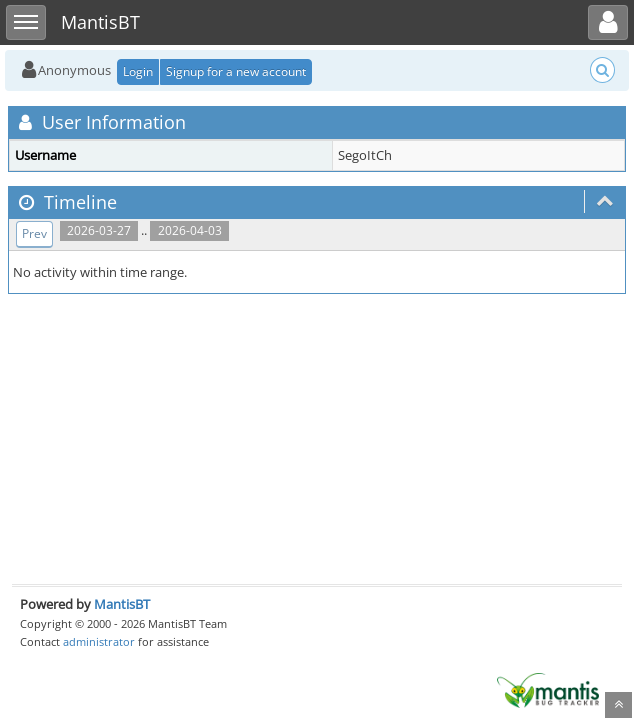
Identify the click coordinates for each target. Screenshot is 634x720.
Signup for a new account (236, 71)
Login (138, 71)
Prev (34, 233)
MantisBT (122, 604)
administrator (99, 641)
